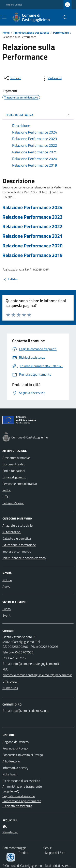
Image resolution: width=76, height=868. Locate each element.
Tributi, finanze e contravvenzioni (24, 558)
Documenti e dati (14, 464)
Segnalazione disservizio (19, 796)
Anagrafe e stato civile (18, 525)
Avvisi (6, 587)
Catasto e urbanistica (17, 538)
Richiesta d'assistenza (17, 806)
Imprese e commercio (17, 551)
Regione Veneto (14, 5)
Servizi (48, 848)
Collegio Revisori (13, 503)
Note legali (10, 774)
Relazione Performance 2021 (32, 236)
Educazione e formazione (19, 545)
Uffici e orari (10, 681)
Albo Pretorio (11, 761)
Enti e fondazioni (14, 471)
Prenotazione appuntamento (22, 801)
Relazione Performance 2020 (32, 246)
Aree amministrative (16, 458)
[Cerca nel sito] (63, 17)
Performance (61, 33)
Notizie (7, 580)
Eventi (7, 615)
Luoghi (7, 609)
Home (6, 33)
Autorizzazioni (12, 532)
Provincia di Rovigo (15, 748)
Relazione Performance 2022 (32, 226)
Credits (23, 853)
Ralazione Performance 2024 (32, 207)
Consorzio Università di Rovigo (23, 755)
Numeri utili (10, 688)
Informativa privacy (15, 768)
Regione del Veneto (16, 742)
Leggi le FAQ (11, 791)
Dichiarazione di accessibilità (21, 781)
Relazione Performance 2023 (32, 217)
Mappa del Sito (55, 853)
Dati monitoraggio (14, 848)
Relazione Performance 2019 (32, 255)
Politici (7, 490)
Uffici (6, 497)
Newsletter (10, 832)
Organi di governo (14, 477)
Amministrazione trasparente (31, 33)
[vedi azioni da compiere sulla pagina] (51, 78)
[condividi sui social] (12, 78)
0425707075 (24, 652)
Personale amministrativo (20, 484)
